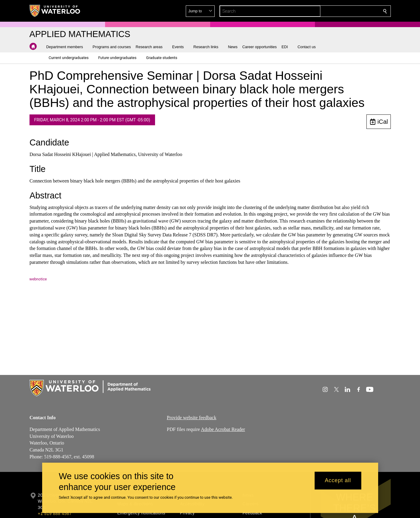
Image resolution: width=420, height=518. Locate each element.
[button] (341, 11)
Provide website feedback (191, 418)
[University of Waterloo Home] (55, 11)
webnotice (38, 279)
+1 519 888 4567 (55, 513)
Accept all (338, 481)
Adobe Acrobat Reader (223, 429)
